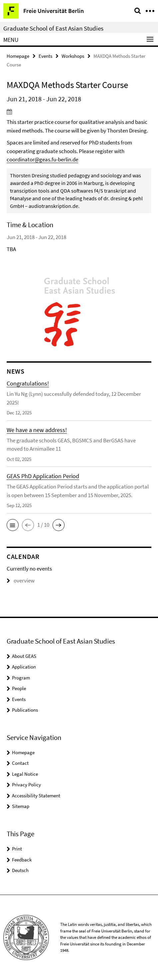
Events (45, 56)
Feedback (22, 860)
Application (24, 667)
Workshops (73, 56)
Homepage (18, 56)
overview (21, 580)
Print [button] (17, 849)
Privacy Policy (26, 785)
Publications (25, 710)
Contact (20, 763)
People (19, 688)
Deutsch (20, 870)
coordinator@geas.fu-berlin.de (42, 159)
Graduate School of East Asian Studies (53, 28)
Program (21, 678)
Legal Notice (25, 774)
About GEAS (24, 656)
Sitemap (21, 806)
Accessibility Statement (36, 796)
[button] (13, 525)
